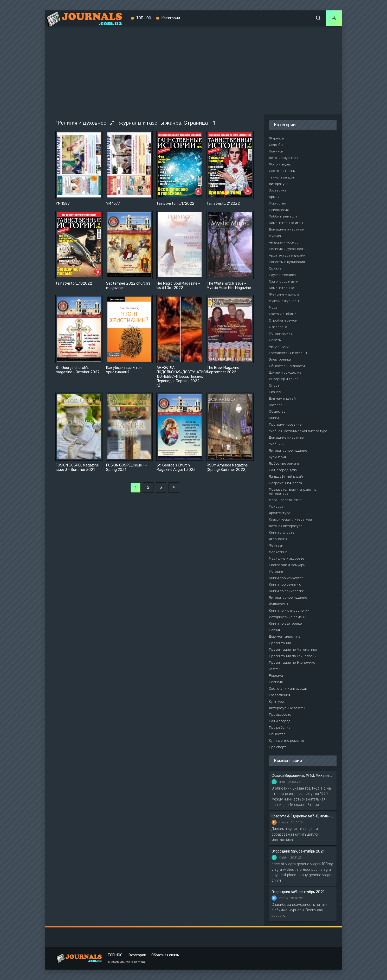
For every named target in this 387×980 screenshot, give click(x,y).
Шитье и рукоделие (285, 372)
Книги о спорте (282, 532)
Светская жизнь (282, 171)
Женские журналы (284, 294)
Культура (276, 702)
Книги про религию (285, 584)
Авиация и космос (284, 242)
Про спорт (278, 747)
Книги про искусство (286, 578)
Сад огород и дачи (284, 281)
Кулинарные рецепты (287, 741)
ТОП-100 (144, 18)
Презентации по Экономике (292, 662)
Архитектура (280, 513)
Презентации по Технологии (293, 656)
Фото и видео (280, 164)
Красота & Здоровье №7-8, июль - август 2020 (303, 816)
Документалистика (285, 636)
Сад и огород (280, 721)
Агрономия (278, 539)
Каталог (276, 405)
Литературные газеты (287, 708)
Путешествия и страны (288, 353)
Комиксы (276, 151)
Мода (273, 307)
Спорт (274, 385)
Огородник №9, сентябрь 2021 (298, 851)
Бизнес (275, 392)
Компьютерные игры (286, 223)
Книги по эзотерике (285, 623)
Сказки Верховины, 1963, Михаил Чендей (303, 776)
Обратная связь (165, 955)
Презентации (280, 643)
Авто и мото (279, 346)
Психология (279, 210)
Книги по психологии (287, 591)
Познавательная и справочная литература (294, 491)
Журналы (277, 138)
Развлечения (279, 695)
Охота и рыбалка (283, 314)
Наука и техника (282, 275)
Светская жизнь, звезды (288, 688)
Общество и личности (287, 366)
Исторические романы (288, 617)
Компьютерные (282, 288)
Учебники (277, 444)
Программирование (285, 424)
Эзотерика (278, 190)
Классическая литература (290, 519)
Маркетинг (278, 552)
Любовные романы (284, 463)
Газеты (275, 669)
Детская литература (286, 526)
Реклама (276, 675)
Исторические (281, 333)
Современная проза (285, 483)
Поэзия (275, 630)
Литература (279, 184)
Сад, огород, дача (283, 470)
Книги (274, 418)
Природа (276, 506)
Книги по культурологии (289, 610)
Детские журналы (283, 158)
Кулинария (278, 457)
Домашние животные (286, 229)
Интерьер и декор (284, 379)
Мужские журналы (284, 301)
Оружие (275, 268)
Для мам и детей (282, 398)
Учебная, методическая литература (298, 431)
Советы (275, 340)
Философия (279, 604)
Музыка (275, 236)
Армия (274, 197)
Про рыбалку (280, 728)
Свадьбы (276, 145)
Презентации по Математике (293, 649)
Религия (276, 682)
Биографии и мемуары (287, 565)
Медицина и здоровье (287, 558)
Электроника (280, 359)
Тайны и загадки (282, 177)
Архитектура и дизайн (287, 255)
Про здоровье (280, 715)
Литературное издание (288, 450)
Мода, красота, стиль (286, 500)
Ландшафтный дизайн (287, 476)
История (276, 571)
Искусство (278, 203)
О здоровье (278, 327)
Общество (277, 411)
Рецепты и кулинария (287, 262)
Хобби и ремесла (283, 216)
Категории (171, 18)
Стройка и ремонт (284, 320)
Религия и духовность (287, 249)
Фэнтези (276, 545)
